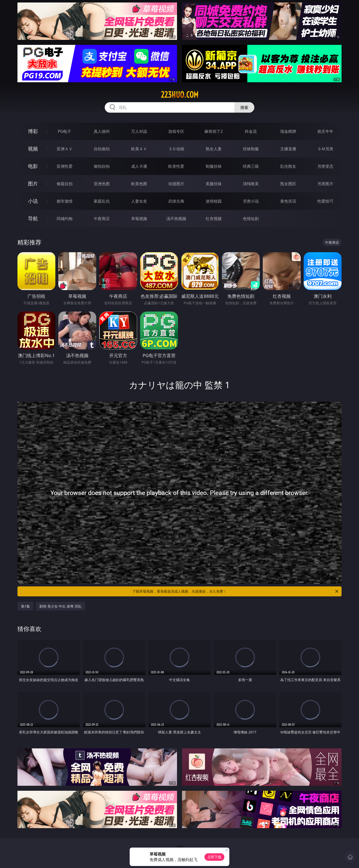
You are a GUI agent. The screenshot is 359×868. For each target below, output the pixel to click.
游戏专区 (176, 131)
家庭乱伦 (102, 201)
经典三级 (251, 166)
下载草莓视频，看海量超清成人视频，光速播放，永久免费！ (236, 591)
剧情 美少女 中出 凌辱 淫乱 (60, 606)
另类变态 (325, 166)
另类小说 (251, 201)
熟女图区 (288, 184)
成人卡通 (139, 166)
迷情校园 (214, 201)
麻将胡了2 (214, 131)
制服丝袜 (214, 166)
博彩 (33, 131)
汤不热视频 (176, 219)
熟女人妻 (214, 149)
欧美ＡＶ (139, 149)
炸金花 (251, 131)
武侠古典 (176, 201)
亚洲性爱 (65, 166)
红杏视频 (214, 219)
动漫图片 (176, 184)
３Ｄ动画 (176, 149)
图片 (33, 184)
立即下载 (214, 857)
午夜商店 (102, 219)
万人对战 (139, 131)
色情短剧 (251, 219)
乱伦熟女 (288, 166)
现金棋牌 (288, 131)
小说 (33, 201)
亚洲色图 (102, 184)
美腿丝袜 (214, 184)
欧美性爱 (176, 166)
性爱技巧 (325, 201)
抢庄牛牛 (325, 131)
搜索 (244, 107)
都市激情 (65, 201)
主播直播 (288, 149)
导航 (33, 218)
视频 (33, 149)
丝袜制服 (251, 149)
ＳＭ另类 (325, 149)
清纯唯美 (251, 184)
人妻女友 (139, 201)
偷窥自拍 (65, 184)
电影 (33, 166)
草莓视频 (139, 219)
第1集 (25, 606)
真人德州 (102, 131)
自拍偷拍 (102, 149)
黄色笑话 (288, 201)
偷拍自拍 (102, 166)
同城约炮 (65, 219)
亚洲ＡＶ (65, 149)
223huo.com (180, 95)
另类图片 (325, 184)
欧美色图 (139, 184)
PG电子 (64, 131)
